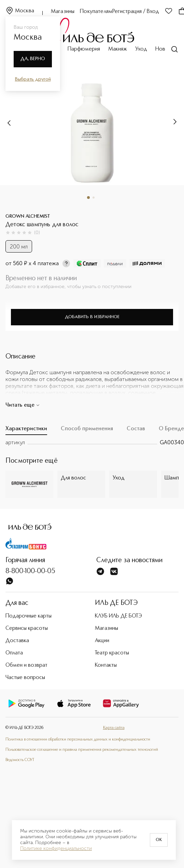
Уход (141, 49)
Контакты (106, 665)
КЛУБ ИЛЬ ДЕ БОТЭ (118, 616)
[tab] (26, 431)
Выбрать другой (33, 79)
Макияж (118, 49)
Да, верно (33, 59)
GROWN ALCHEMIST (28, 216)
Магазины (63, 12)
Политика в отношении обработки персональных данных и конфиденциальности (78, 740)
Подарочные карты (29, 616)
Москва (20, 11)
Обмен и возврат (26, 665)
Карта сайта (114, 728)
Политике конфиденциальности (56, 849)
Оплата (14, 653)
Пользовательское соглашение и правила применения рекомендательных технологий (82, 750)
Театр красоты (112, 653)
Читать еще (23, 405)
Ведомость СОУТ (20, 760)
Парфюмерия (84, 49)
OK (159, 840)
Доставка (17, 641)
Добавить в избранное (92, 317)
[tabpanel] (95, 443)
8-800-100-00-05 (30, 571)
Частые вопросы (25, 678)
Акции (102, 641)
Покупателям (96, 12)
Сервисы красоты (27, 628)
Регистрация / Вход (136, 12)
